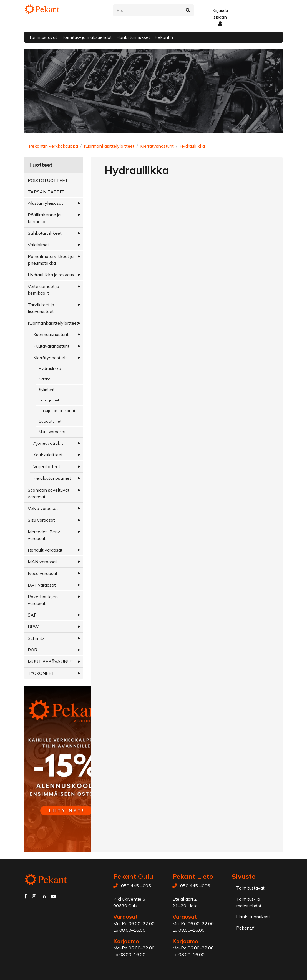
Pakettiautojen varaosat (43, 600)
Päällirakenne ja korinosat (44, 218)
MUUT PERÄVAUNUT (51, 661)
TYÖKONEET (41, 673)
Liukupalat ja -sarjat (57, 411)
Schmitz (36, 638)
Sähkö (45, 379)
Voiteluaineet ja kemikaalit (43, 290)
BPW (33, 627)
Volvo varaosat (43, 508)
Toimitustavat (43, 37)
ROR (32, 650)
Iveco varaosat (43, 573)
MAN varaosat (42, 562)
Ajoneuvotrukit (48, 443)
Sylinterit (47, 390)
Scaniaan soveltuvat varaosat (49, 493)
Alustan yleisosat (45, 203)
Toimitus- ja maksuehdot (87, 37)
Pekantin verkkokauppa (53, 146)
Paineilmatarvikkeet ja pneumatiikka (51, 260)
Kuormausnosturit (51, 334)
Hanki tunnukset (133, 37)
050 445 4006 (195, 886)
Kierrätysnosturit (157, 146)
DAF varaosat (42, 585)
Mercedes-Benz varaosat (44, 535)
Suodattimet (50, 421)
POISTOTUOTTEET (48, 180)
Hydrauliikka (192, 146)
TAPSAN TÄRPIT (46, 192)
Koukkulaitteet (48, 455)
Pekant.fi (164, 37)
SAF (32, 615)
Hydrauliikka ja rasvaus (51, 275)
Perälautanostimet (52, 478)
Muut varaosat (52, 432)
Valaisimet (38, 245)
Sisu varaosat (41, 520)
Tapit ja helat (51, 400)
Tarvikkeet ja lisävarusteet (41, 308)
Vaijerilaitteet (47, 466)
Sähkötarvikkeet (45, 233)
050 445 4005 (136, 886)
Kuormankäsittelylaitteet (109, 146)
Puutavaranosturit (51, 346)
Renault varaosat (45, 550)
